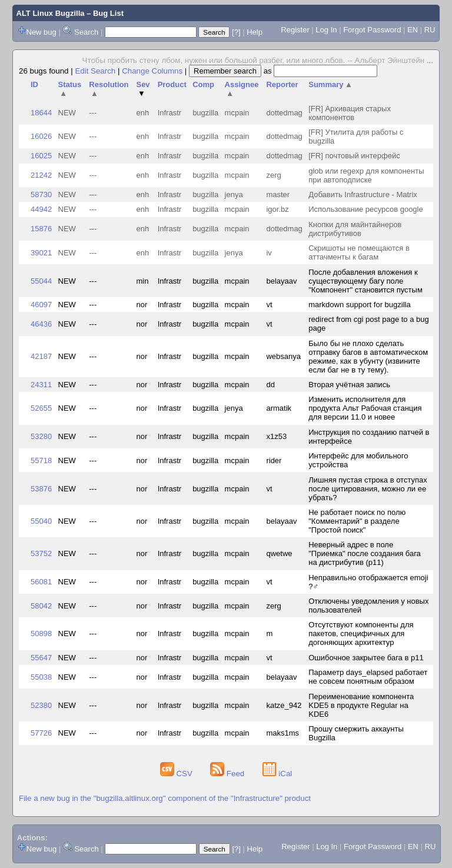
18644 (41, 113)
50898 (41, 633)
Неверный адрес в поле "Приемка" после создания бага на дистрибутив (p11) (365, 553)
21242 (41, 175)
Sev (143, 89)
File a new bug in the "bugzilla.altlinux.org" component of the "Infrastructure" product (165, 798)
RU (430, 30)
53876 (41, 489)
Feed (228, 774)
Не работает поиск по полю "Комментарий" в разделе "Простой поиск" (357, 521)
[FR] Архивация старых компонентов (350, 113)
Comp (203, 84)
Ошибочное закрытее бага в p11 (366, 658)
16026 (41, 136)
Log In (326, 30)
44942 (41, 209)
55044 (41, 281)
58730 (41, 194)
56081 (41, 582)
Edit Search (95, 71)
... (430, 60)
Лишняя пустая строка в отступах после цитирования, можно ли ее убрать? (368, 489)
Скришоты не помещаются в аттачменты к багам (359, 252)
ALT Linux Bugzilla (51, 13)
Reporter (282, 84)
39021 (41, 253)
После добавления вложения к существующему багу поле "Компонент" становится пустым (365, 281)
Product (172, 84)
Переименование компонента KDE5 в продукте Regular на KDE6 (361, 705)
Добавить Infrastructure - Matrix (363, 194)
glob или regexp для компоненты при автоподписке (366, 175)
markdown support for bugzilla (359, 305)
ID (34, 84)
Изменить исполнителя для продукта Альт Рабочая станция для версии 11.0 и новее (365, 408)
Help (255, 32)
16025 (41, 156)
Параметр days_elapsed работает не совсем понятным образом (368, 677)
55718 (41, 460)
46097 (41, 305)
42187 (41, 356)
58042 (41, 606)
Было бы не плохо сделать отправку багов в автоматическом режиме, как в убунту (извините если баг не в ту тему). (368, 357)
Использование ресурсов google (365, 209)
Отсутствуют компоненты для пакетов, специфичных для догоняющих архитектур (361, 633)
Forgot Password (372, 30)
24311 (41, 385)
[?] (236, 32)
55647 (41, 658)
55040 (41, 521)
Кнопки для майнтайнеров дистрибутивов (355, 229)
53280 (41, 436)
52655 (41, 408)
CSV (177, 774)
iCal (277, 774)
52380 (41, 705)
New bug (41, 32)
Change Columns (152, 71)
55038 (41, 677)
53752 (41, 553)
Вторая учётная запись (349, 385)
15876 (41, 229)
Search (86, 32)
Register (295, 30)
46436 (41, 324)
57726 (41, 733)
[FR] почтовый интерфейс (354, 156)
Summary (330, 84)
